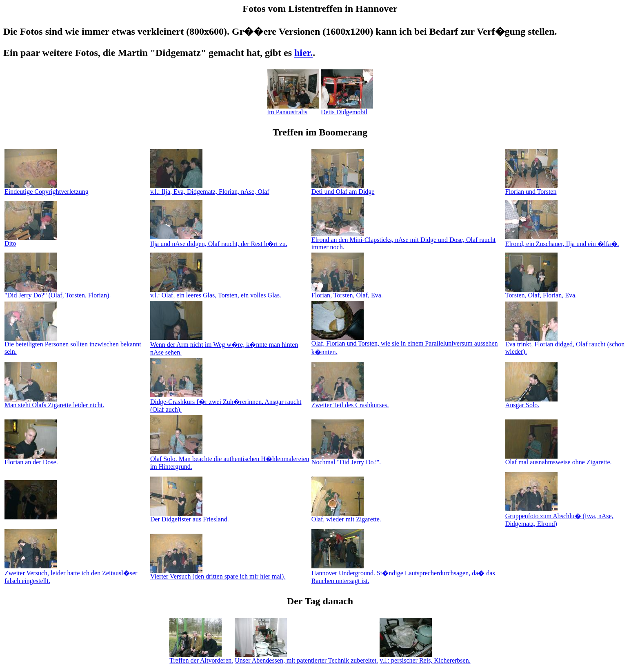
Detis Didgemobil (347, 109)
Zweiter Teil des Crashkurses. (350, 402)
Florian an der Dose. (31, 459)
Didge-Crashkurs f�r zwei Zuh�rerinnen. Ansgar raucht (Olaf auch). (226, 402)
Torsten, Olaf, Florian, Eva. (541, 292)
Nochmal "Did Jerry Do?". (346, 459)
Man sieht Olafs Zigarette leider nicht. (54, 402)
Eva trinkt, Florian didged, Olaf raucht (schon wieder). (565, 345)
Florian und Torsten (531, 189)
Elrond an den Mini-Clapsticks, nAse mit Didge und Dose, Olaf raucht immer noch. (403, 241)
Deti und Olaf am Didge (343, 189)
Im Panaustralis (293, 109)
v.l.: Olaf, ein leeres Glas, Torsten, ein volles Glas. (216, 292)
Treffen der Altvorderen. (201, 658)
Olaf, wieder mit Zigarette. (346, 516)
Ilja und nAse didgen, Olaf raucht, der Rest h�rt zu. (219, 240)
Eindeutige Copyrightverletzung (47, 189)
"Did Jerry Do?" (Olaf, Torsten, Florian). (58, 292)
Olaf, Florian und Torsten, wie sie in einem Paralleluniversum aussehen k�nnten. (405, 345)
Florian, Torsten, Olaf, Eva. (347, 292)
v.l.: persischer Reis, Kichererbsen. (425, 658)
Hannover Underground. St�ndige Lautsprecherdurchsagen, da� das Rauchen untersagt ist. (403, 573)
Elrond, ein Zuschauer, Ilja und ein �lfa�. (562, 240)
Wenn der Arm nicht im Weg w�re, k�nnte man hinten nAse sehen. (224, 345)
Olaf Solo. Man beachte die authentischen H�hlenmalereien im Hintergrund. (230, 459)
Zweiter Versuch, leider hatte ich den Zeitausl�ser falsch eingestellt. (71, 573)
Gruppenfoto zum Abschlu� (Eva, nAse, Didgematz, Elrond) (559, 516)
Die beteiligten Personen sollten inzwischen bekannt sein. (73, 345)
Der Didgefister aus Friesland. (190, 516)
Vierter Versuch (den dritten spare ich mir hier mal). (218, 573)
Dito (31, 241)
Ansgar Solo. (531, 402)
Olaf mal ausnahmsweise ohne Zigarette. (559, 459)
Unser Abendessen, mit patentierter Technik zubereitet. (306, 658)
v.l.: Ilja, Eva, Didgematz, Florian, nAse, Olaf (210, 189)
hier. (303, 53)
